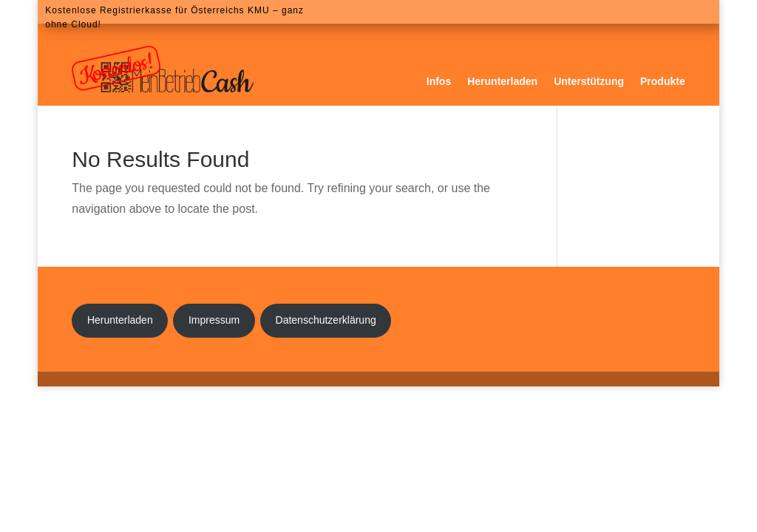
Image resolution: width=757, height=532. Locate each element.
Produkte (663, 82)
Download (624, 11)
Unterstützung (589, 82)
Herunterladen (502, 82)
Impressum (214, 320)
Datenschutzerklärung (326, 320)
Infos (439, 82)
